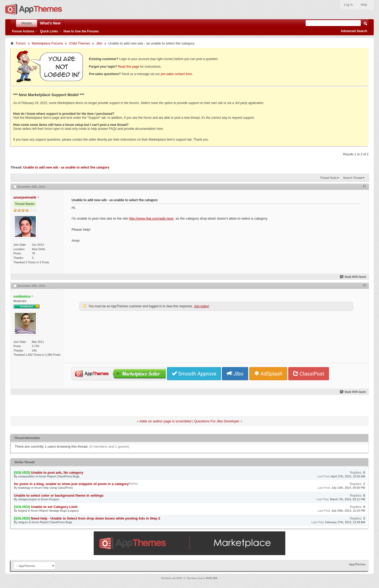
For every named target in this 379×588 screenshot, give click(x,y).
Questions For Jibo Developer (217, 421)
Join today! (201, 306)
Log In (348, 5)
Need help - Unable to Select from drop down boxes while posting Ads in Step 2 (96, 518)
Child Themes (79, 43)
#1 (365, 186)
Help (364, 5)
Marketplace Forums (47, 43)
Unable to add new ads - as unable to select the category (66, 167)
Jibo (99, 43)
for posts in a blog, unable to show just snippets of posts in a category (71, 484)
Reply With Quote (353, 277)
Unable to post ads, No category (57, 473)
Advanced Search (354, 31)
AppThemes (357, 564)
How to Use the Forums (81, 31)
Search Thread (353, 178)
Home (27, 23)
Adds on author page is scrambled (165, 421)
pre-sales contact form (176, 74)
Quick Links (49, 31)
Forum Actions (23, 31)
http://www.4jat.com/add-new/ (151, 218)
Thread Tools (328, 178)
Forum (21, 43)
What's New (50, 23)
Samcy (133, 483)
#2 (365, 285)
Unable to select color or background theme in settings (59, 495)
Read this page (129, 67)
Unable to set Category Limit (54, 507)
